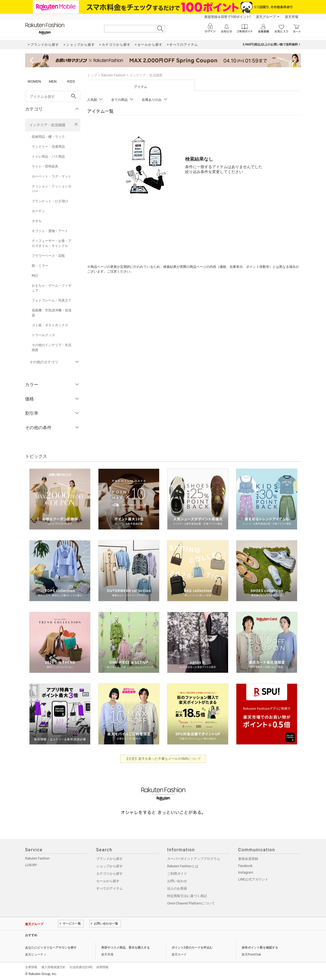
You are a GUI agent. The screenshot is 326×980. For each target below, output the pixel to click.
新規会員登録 (248, 859)
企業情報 (31, 967)
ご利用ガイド (177, 874)
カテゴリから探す (109, 874)
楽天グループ (266, 17)
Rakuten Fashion (113, 75)
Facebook (245, 866)
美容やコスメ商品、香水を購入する (125, 948)
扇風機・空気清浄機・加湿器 (52, 313)
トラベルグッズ (43, 335)
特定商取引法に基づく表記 (187, 896)
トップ (92, 75)
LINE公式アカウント (253, 879)
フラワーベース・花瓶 (48, 256)
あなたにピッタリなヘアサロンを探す (51, 948)
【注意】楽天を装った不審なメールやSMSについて (163, 759)
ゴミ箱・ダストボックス (50, 325)
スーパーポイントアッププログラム (194, 859)
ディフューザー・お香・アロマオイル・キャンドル (52, 243)
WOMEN (34, 81)
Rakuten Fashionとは (183, 866)
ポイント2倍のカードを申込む (192, 948)
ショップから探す (109, 866)
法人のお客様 (177, 889)
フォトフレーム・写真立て (52, 300)
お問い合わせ (177, 881)
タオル (37, 221)
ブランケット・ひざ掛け (50, 201)
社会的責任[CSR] (81, 967)
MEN (53, 81)
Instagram (246, 873)
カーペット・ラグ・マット (52, 176)
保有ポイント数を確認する (260, 948)
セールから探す (108, 881)
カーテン (38, 211)
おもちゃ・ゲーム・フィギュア (52, 288)
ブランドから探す (109, 859)
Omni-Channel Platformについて (191, 903)
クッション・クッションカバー (52, 189)
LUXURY (31, 865)
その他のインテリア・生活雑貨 (52, 348)
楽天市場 (292, 17)
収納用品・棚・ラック (48, 137)
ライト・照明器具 (45, 166)
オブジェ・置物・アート (50, 231)
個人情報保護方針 (54, 967)
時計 (35, 276)
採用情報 (102, 967)
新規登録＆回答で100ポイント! (227, 17)
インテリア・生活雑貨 (47, 125)
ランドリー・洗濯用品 (48, 147)
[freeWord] (53, 96)
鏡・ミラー (40, 266)
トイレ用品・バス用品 (48, 157)
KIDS (71, 81)
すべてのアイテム (109, 889)
